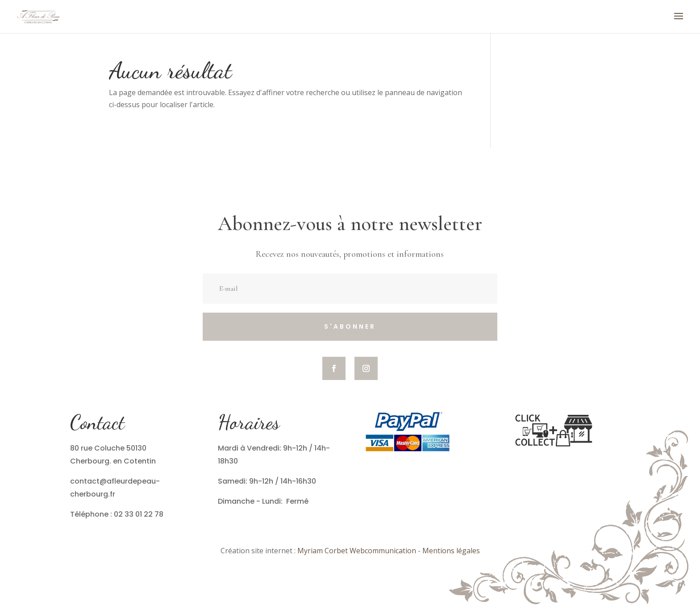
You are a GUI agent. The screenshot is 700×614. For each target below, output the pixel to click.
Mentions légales (451, 551)
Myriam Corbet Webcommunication (356, 551)
